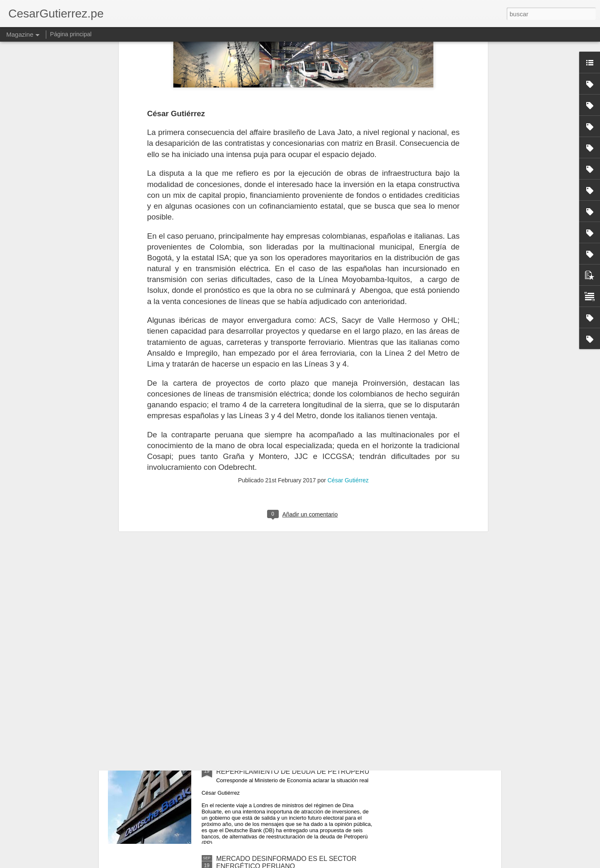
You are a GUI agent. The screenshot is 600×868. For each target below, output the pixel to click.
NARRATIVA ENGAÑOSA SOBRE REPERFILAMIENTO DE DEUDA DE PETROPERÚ (293, 768)
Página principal (71, 34)
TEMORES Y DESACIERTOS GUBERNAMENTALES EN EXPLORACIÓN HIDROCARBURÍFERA (296, 673)
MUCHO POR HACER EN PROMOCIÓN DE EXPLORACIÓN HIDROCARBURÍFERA (282, 579)
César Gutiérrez (348, 299)
